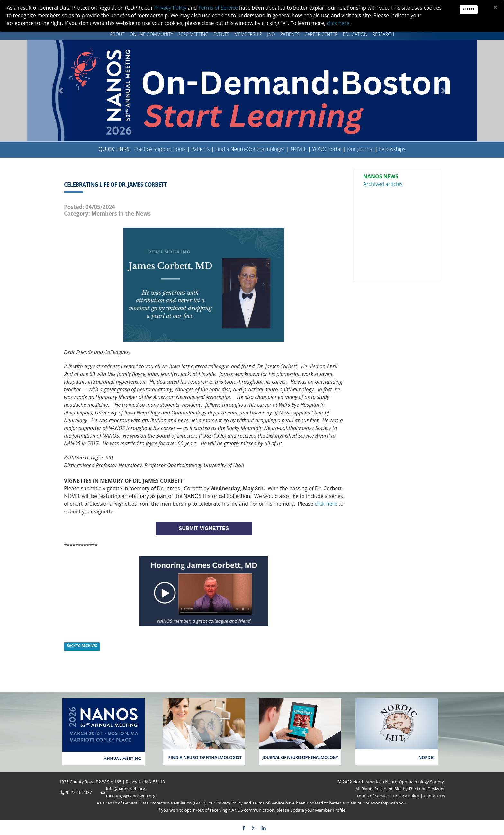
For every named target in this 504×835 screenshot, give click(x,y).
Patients (290, 34)
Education (355, 34)
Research (383, 34)
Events (222, 34)
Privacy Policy (406, 796)
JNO (271, 34)
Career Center (321, 34)
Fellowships (392, 149)
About (117, 34)
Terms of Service (373, 796)
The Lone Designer (427, 789)
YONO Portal (327, 149)
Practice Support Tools (160, 149)
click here (326, 504)
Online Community (151, 34)
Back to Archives (82, 646)
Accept (468, 9)
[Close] (495, 7)
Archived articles (383, 184)
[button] (61, 91)
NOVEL (299, 149)
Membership (248, 34)
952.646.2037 (79, 792)
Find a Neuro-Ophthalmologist (250, 149)
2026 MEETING (193, 34)
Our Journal (360, 149)
